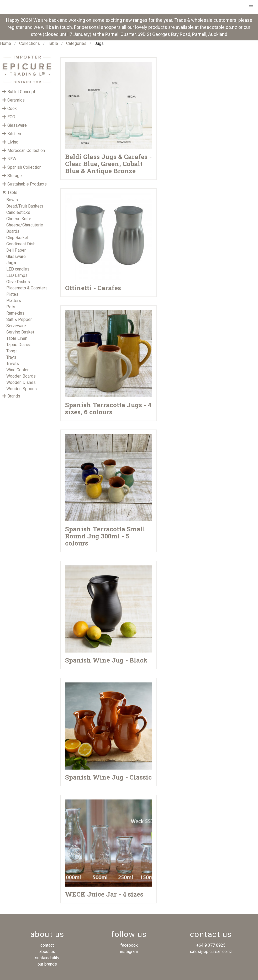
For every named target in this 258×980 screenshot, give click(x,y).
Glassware (16, 256)
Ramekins (15, 313)
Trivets (13, 364)
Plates (12, 294)
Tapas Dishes (19, 345)
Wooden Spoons (22, 389)
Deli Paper (16, 250)
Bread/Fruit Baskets (25, 206)
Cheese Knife (19, 219)
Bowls (12, 200)
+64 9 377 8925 (211, 945)
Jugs (11, 263)
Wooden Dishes (21, 382)
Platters (14, 301)
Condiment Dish (21, 244)
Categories (76, 43)
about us (47, 952)
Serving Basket (20, 332)
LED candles (18, 269)
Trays (11, 357)
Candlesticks (18, 212)
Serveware (16, 326)
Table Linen (17, 338)
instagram (129, 952)
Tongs (12, 351)
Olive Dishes (18, 282)
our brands (47, 964)
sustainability (47, 958)
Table (53, 43)
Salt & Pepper (19, 319)
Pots (11, 307)
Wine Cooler (17, 370)
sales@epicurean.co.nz (211, 952)
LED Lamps (17, 275)
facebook (129, 945)
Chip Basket (17, 238)
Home (6, 43)
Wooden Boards (21, 376)
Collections (30, 43)
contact (47, 945)
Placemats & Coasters (27, 288)
